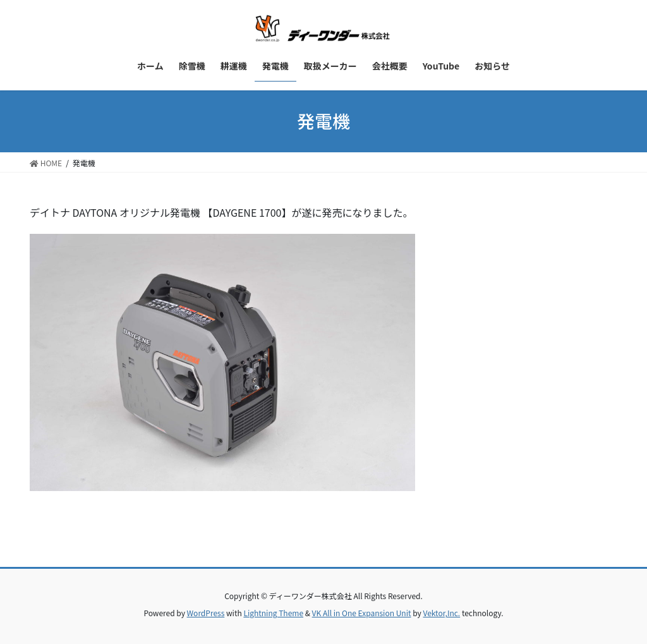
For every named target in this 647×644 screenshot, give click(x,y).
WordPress (206, 613)
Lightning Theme (273, 613)
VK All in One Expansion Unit (362, 613)
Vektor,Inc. (441, 613)
